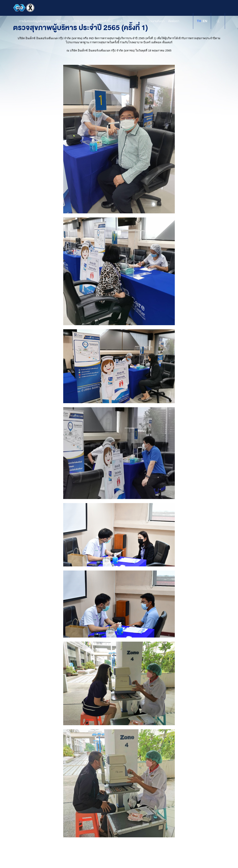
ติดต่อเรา (170, 21)
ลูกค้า (116, 21)
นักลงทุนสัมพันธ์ (100, 21)
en (205, 21)
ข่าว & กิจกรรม (132, 21)
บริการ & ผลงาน (77, 21)
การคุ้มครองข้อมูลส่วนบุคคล (31, 21)
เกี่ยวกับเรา (58, 21)
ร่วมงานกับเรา (153, 21)
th (199, 21)
